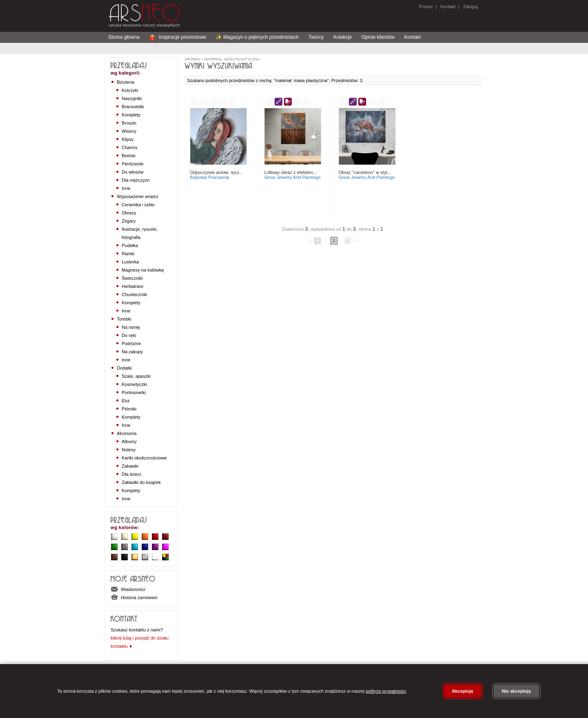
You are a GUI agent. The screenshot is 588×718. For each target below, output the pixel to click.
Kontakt (448, 7)
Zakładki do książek (141, 482)
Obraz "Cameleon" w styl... (365, 172)
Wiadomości (128, 589)
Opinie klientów (378, 37)
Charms (130, 147)
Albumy (129, 442)
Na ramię (131, 327)
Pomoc (426, 7)
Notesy (129, 450)
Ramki (128, 254)
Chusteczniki (134, 294)
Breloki (129, 156)
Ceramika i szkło (138, 205)
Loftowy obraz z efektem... (290, 172)
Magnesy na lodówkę (143, 270)
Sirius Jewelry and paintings (292, 177)
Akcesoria (127, 433)
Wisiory (129, 131)
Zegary (129, 221)
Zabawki (130, 466)
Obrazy (129, 213)
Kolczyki (130, 90)
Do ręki (129, 335)
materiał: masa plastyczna (232, 59)
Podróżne (131, 343)
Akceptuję (463, 691)
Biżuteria (126, 82)
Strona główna (124, 37)
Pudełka (130, 245)
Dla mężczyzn (136, 180)
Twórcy (316, 37)
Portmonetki (134, 392)
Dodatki (124, 368)
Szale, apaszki (136, 376)
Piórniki (129, 409)
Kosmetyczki (134, 384)
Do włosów (133, 172)
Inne (126, 188)
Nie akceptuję (516, 691)
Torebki (124, 319)
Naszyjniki (132, 98)
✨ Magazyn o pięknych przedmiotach (257, 37)
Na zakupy (132, 352)
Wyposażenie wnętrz (137, 196)
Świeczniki (132, 278)
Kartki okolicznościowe (144, 458)
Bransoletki (133, 107)
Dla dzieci (131, 474)
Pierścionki (133, 164)
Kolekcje (342, 37)
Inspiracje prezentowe (178, 37)
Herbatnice (133, 286)
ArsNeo (192, 59)
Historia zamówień (134, 598)
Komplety (131, 115)
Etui (126, 401)
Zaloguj (470, 7)
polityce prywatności (386, 691)
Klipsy (128, 139)
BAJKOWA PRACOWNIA (209, 177)
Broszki (129, 123)
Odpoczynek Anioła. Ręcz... (216, 172)
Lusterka (130, 262)
